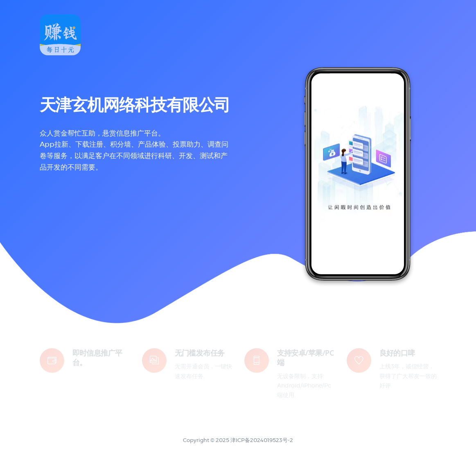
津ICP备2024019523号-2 (262, 441)
